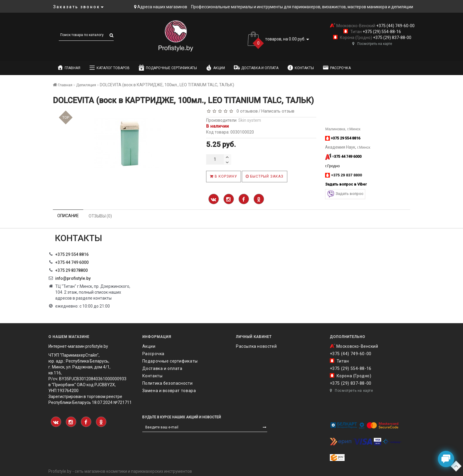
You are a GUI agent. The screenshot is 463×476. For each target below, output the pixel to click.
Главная (69, 68)
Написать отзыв (278, 111)
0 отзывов (246, 111)
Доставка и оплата (256, 68)
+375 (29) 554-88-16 (381, 32)
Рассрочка (337, 68)
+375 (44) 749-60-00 (395, 26)
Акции (215, 68)
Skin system (250, 120)
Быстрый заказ (265, 176)
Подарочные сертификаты (168, 68)
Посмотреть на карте (372, 44)
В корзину (224, 176)
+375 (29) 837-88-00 (392, 38)
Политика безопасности (168, 383)
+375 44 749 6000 (72, 262)
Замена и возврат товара (169, 391)
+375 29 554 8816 (72, 254)
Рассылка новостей (256, 346)
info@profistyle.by (73, 278)
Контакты (301, 68)
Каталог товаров (109, 68)
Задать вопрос (345, 194)
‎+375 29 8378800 (71, 270)
